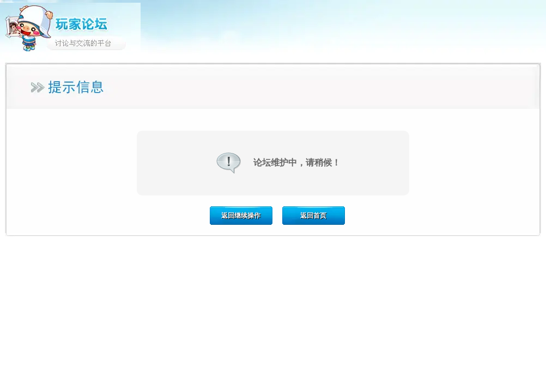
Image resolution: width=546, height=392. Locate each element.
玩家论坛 (70, 27)
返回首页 (313, 216)
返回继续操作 (241, 216)
